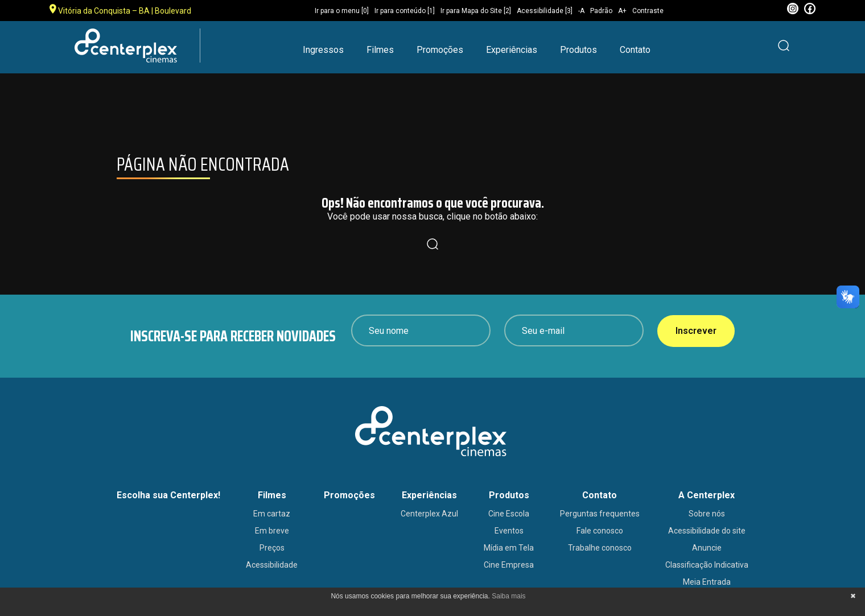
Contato (635, 50)
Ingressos (323, 50)
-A (581, 11)
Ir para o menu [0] (342, 11)
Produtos (578, 50)
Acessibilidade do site (707, 531)
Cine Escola (509, 514)
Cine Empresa (509, 565)
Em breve (272, 531)
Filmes (380, 50)
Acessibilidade (272, 565)
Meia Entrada (707, 582)
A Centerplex (707, 495)
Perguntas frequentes (600, 514)
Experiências (512, 50)
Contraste (648, 11)
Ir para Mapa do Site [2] (476, 11)
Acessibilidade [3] (545, 11)
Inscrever (696, 331)
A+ (622, 11)
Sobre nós (707, 514)
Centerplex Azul (429, 514)
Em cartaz (272, 514)
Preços (272, 548)
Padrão (601, 11)
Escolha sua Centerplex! (168, 495)
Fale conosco (600, 531)
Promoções (440, 50)
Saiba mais (508, 596)
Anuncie (707, 548)
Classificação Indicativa (707, 565)
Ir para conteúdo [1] (405, 11)
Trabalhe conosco (600, 548)
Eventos (509, 531)
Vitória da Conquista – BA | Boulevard (120, 10)
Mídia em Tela (509, 548)
